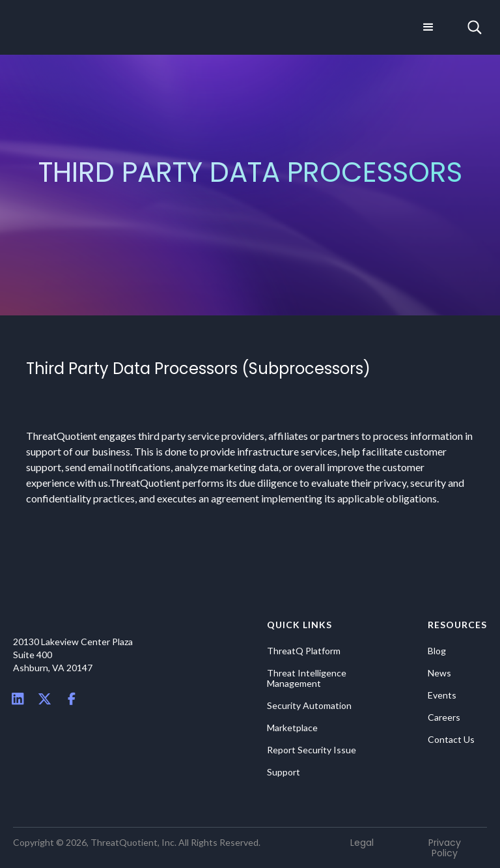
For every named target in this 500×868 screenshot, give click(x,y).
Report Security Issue (312, 750)
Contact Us (451, 740)
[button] (428, 27)
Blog (437, 651)
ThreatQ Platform (304, 651)
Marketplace (292, 728)
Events (442, 695)
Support (284, 772)
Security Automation (309, 706)
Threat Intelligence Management (307, 678)
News (439, 673)
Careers (444, 717)
